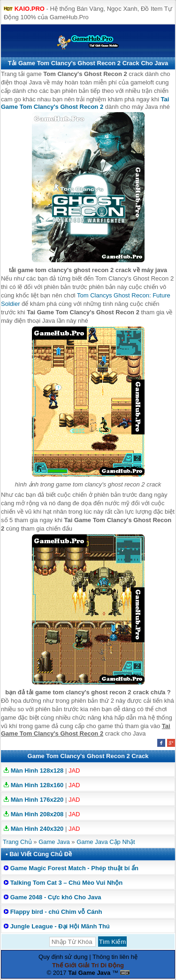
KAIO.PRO (30, 9)
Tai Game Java (89, 973)
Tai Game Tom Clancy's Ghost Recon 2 (85, 103)
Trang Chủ (17, 842)
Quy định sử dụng (63, 957)
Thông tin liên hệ (115, 957)
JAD (74, 771)
